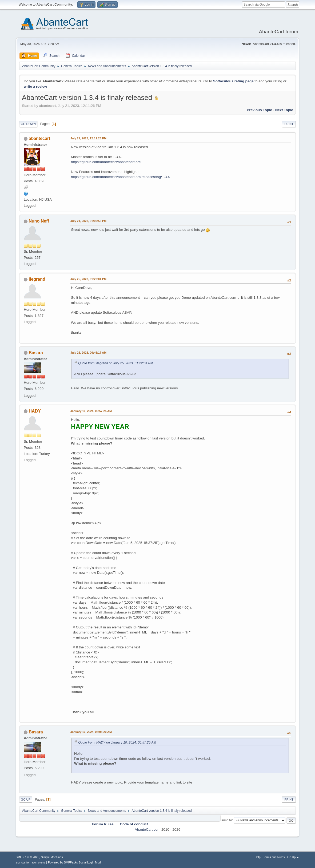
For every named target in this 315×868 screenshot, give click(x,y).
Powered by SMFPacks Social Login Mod (74, 862)
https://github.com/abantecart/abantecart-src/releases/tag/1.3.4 (120, 177)
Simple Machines (52, 857)
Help (257, 857)
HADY (35, 411)
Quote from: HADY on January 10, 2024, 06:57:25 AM (117, 742)
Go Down (28, 124)
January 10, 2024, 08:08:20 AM (91, 732)
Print (289, 124)
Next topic (284, 110)
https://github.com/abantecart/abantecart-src (106, 162)
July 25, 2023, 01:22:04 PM (88, 279)
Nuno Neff (39, 221)
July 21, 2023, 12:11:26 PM (88, 138)
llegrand (37, 279)
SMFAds (21, 863)
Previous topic (259, 110)
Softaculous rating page (233, 81)
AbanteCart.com (147, 829)
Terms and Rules (274, 857)
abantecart (40, 138)
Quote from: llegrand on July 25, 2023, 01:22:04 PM (116, 363)
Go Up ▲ (293, 857)
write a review (35, 86)
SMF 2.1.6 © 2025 (27, 857)
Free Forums (38, 863)
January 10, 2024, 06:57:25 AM (91, 411)
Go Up (26, 800)
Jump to (226, 820)
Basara (36, 353)
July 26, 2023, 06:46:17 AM (88, 353)
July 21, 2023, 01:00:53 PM (88, 221)
